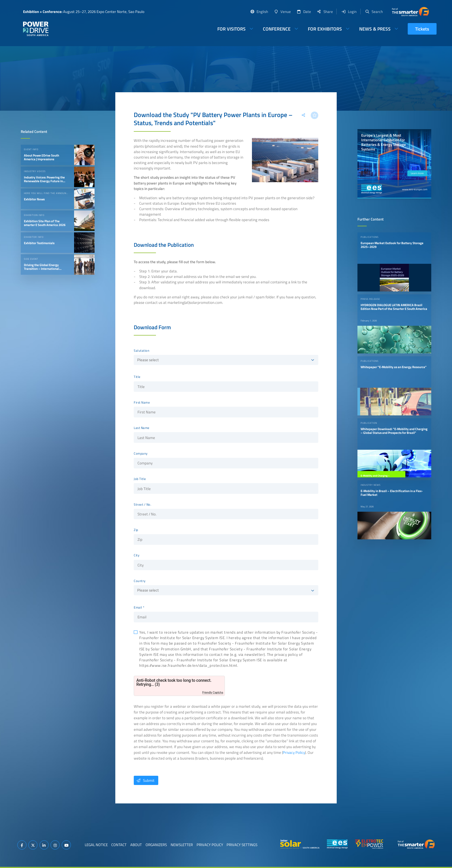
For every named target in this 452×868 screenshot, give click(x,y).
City (136, 555)
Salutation (142, 351)
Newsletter (182, 845)
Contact (119, 845)
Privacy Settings (242, 845)
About (136, 845)
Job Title (140, 479)
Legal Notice (96, 845)
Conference (277, 29)
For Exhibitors (325, 29)
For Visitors (231, 29)
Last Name (142, 428)
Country (140, 581)
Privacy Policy (294, 752)
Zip (136, 530)
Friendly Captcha (213, 693)
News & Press (375, 29)
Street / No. (142, 504)
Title (137, 377)
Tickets (422, 29)
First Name (142, 402)
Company (141, 453)
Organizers (156, 845)
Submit (144, 780)
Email (138, 607)
